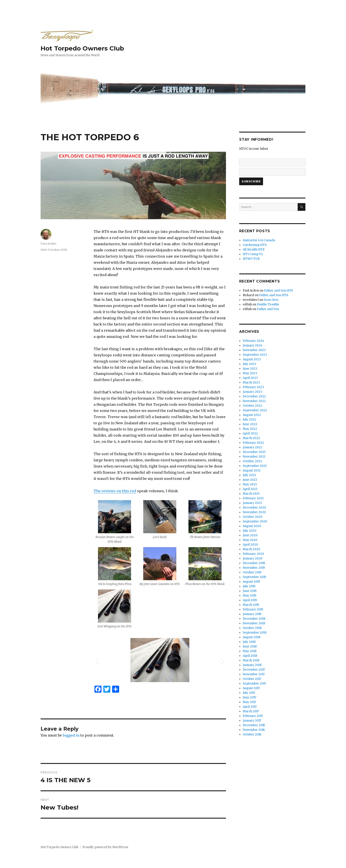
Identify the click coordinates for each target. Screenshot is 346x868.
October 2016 (252, 734)
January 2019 (252, 614)
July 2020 (250, 531)
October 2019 (252, 572)
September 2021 (255, 466)
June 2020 (250, 535)
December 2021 (254, 452)
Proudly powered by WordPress (105, 847)
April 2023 (250, 378)
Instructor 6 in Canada (259, 240)
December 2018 (254, 619)
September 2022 (255, 410)
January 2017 (252, 721)
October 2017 (252, 679)
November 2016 (254, 730)
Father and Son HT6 (278, 291)
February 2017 (253, 716)
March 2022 (251, 438)
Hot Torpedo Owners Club (82, 48)
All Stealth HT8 (254, 250)
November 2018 (254, 623)
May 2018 (250, 651)
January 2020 (253, 558)
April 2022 (250, 433)
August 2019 (251, 582)
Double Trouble (268, 304)
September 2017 (254, 684)
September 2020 (255, 521)
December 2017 (254, 670)
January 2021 (252, 503)
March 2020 (251, 549)
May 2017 (249, 702)
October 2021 (252, 461)
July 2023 (249, 364)
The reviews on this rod (115, 491)
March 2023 (251, 383)
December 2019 (254, 563)
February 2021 (253, 498)
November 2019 (254, 568)
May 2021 (250, 484)
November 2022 (254, 401)
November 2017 (254, 674)
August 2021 (252, 470)
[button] (97, 660)
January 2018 (252, 665)
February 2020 (253, 554)
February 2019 (253, 609)
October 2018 (252, 628)
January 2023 (252, 392)
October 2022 (252, 406)
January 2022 (252, 447)
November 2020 (254, 512)
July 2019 (249, 586)
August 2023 (252, 359)
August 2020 (252, 526)
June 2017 (249, 697)
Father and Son (268, 309)
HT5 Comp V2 (253, 254)
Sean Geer (271, 300)
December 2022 (254, 396)
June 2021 (250, 480)
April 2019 (250, 600)
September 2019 (254, 577)
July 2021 (249, 475)
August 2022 (252, 415)
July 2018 (249, 642)
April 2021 (250, 489)
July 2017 (249, 693)
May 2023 (250, 373)
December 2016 (254, 725)
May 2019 (249, 596)
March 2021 (251, 494)
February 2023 (253, 387)
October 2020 (253, 517)
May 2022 (250, 429)
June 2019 (250, 591)
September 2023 (255, 355)
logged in (71, 735)
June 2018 (250, 646)
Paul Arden (48, 243)
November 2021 (254, 457)
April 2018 (250, 656)
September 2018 (255, 633)
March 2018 (251, 660)
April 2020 (250, 545)
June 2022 (250, 424)
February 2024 (253, 341)
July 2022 (249, 420)
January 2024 (253, 345)
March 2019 (251, 605)
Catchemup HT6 (255, 245)
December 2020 (254, 508)
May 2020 (250, 540)
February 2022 (253, 443)
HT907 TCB (251, 259)
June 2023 (250, 369)
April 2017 (250, 707)
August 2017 (251, 688)
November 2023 (254, 350)
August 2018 (251, 637)
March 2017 (251, 711)
